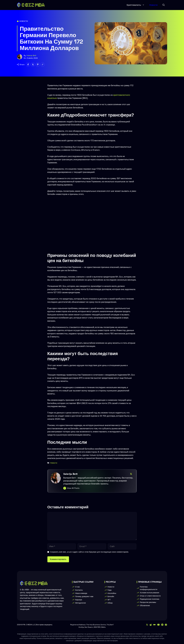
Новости (153, 5)
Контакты (79, 590)
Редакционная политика (150, 599)
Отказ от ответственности (150, 596)
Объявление (145, 605)
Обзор (110, 603)
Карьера (79, 600)
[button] (164, 5)
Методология (80, 603)
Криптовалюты (137, 5)
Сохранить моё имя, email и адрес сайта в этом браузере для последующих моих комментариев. (89, 552)
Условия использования (150, 593)
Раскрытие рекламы (148, 602)
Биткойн (111, 596)
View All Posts (73, 488)
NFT (109, 600)
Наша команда (81, 593)
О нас (77, 587)
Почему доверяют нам (84, 596)
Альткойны (112, 593)
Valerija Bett (31, 55)
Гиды (110, 590)
